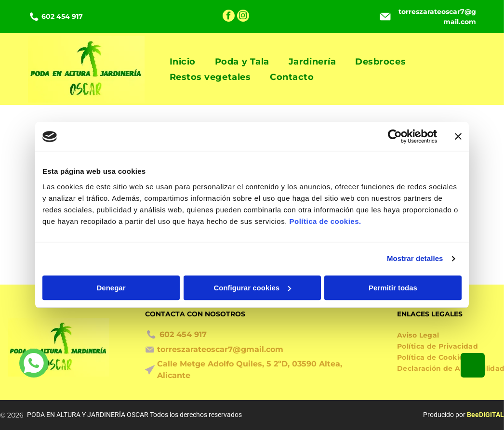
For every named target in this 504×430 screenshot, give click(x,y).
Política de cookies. (325, 221)
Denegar (111, 288)
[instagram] (243, 17)
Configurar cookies (252, 288)
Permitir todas (393, 288)
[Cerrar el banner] (458, 137)
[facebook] (229, 17)
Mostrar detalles (415, 259)
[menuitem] (183, 61)
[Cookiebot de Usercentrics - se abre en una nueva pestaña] (395, 137)
